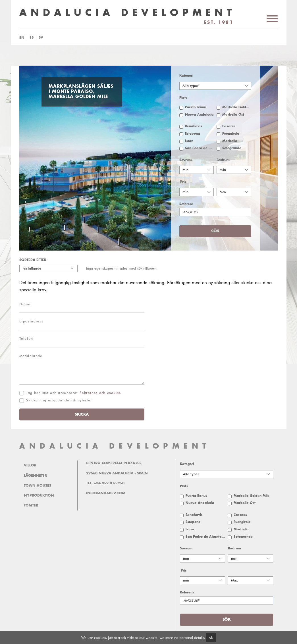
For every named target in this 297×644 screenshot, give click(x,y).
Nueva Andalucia (199, 115)
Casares (229, 126)
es (32, 37)
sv (41, 37)
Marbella (230, 141)
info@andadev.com (106, 493)
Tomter (31, 505)
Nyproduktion (39, 495)
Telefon (26, 338)
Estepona (193, 134)
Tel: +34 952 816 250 (105, 483)
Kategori (186, 76)
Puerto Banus (196, 107)
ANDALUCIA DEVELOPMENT (115, 446)
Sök (215, 231)
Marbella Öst (233, 115)
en (22, 37)
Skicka (82, 414)
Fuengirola (231, 134)
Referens (186, 204)
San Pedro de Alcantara (200, 148)
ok (211, 637)
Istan (189, 141)
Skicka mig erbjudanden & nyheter (59, 400)
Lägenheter (35, 476)
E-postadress (31, 321)
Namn (25, 304)
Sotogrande (232, 148)
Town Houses (38, 485)
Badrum (223, 160)
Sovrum (186, 160)
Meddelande (31, 356)
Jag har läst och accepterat (74, 393)
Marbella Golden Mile (237, 107)
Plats (183, 98)
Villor (30, 465)
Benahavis (194, 126)
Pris (183, 182)
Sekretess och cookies (100, 393)
